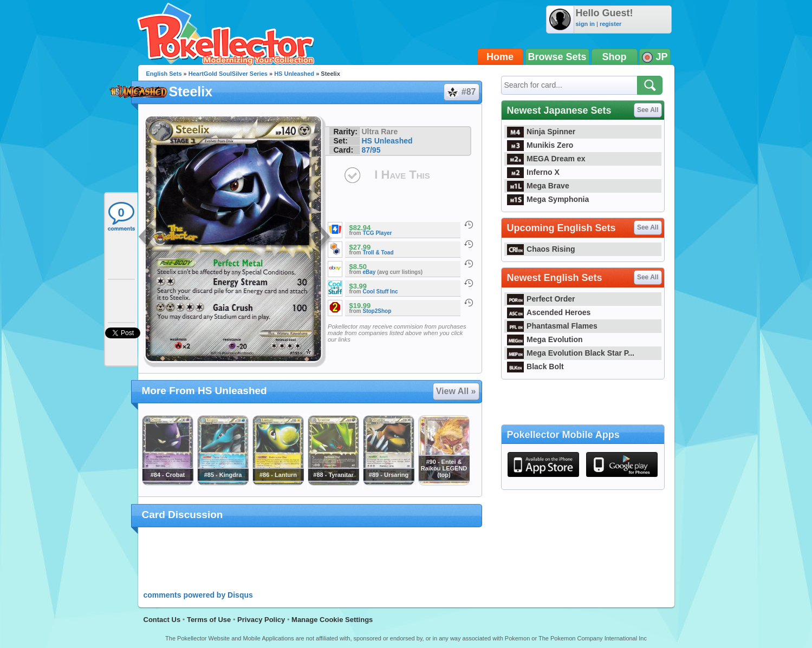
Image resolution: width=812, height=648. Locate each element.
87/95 (371, 150)
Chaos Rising (541, 249)
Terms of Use (209, 620)
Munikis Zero (540, 145)
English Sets (164, 74)
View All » (456, 391)
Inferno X (533, 172)
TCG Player (378, 233)
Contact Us (162, 620)
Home (500, 57)
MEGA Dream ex (546, 159)
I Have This (402, 175)
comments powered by (198, 595)
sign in (585, 24)
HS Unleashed (294, 74)
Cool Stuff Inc (381, 292)
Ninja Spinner (541, 132)
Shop (615, 57)
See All (648, 110)
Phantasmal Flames (552, 326)
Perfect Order (541, 299)
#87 (461, 92)
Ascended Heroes (549, 312)
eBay (369, 272)
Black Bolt (535, 366)
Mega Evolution (545, 339)
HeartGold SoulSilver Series (228, 74)
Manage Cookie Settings (332, 620)
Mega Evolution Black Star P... (571, 353)
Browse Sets (557, 57)
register (610, 24)
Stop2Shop (377, 311)
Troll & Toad (378, 253)
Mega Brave (538, 186)
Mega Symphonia (548, 199)
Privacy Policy (261, 620)
